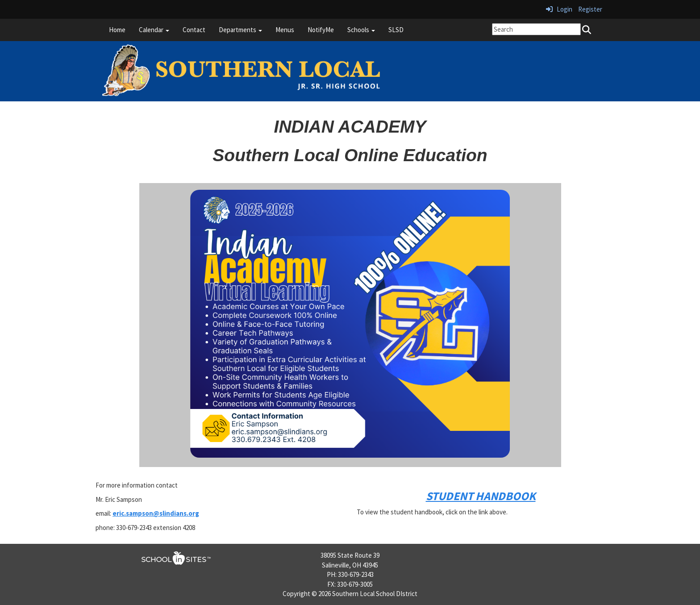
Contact (194, 30)
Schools (361, 30)
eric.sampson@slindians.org (156, 513)
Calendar (154, 30)
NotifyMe (321, 30)
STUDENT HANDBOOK (481, 496)
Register (590, 9)
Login (559, 9)
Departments (240, 30)
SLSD (396, 30)
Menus (285, 30)
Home (117, 30)
